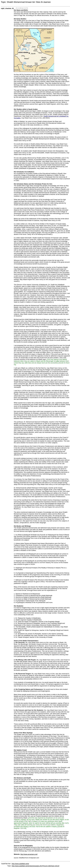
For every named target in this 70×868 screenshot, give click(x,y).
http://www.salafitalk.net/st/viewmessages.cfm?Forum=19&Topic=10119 (36, 866)
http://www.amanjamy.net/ (29, 854)
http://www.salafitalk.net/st (20, 864)
